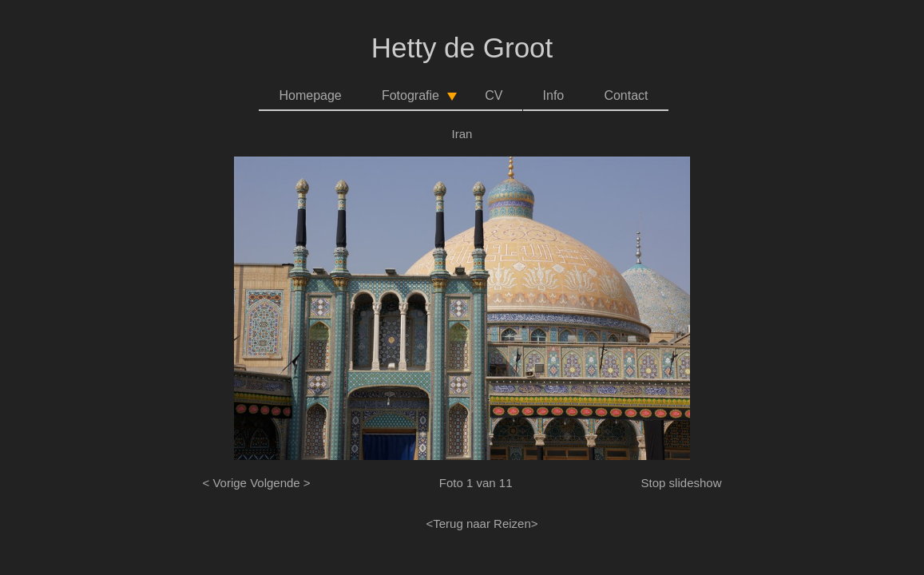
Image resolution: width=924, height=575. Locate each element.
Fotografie (420, 100)
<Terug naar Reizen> (482, 523)
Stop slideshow (682, 483)
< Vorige (225, 483)
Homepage (310, 95)
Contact (626, 95)
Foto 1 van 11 (476, 483)
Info (554, 95)
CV (494, 95)
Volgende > (280, 483)
